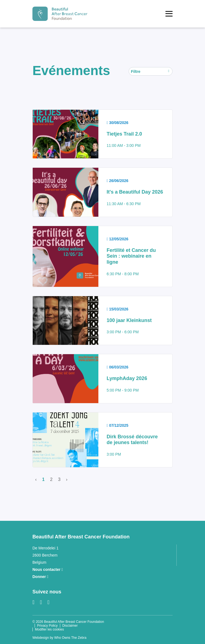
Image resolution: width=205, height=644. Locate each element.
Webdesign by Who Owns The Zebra (59, 638)
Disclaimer (70, 626)
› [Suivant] (67, 479)
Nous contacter (48, 569)
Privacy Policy (47, 626)
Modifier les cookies (49, 629)
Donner (40, 577)
